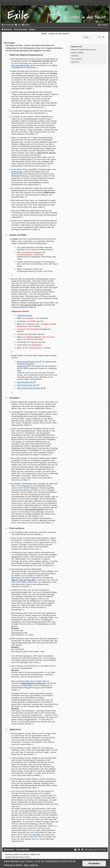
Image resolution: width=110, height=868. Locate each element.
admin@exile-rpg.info (47, 153)
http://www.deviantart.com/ (28, 362)
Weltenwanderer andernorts (33, 683)
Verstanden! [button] (94, 863)
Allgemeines (75, 62)
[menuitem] (18, 25)
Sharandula (22, 366)
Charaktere (75, 56)
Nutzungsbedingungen (21, 65)
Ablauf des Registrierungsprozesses (83, 50)
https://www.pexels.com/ (27, 385)
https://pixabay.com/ (25, 382)
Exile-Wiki (36, 835)
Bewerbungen (17, 172)
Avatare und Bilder (77, 53)
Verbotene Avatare (25, 315)
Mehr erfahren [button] (31, 865)
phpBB (15, 855)
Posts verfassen (76, 59)
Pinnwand (25, 486)
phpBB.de (27, 857)
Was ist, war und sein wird (24, 580)
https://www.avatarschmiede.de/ (30, 388)
